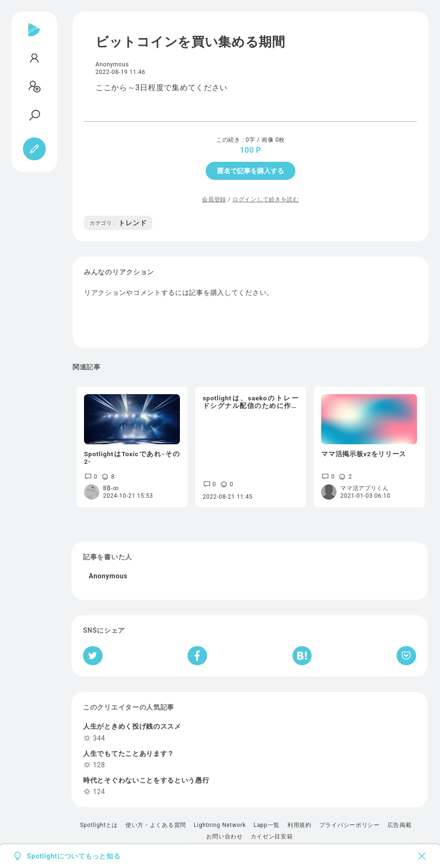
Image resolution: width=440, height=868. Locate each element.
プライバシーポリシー (350, 825)
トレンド (118, 223)
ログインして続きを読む (266, 199)
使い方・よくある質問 (156, 825)
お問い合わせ (224, 837)
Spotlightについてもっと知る (74, 856)
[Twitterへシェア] (93, 656)
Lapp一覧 (267, 825)
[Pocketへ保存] (406, 656)
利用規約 (299, 825)
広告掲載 (400, 825)
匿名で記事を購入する (251, 171)
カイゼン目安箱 (272, 837)
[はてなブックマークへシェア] (302, 656)
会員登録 (214, 199)
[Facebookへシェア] (197, 656)
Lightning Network (220, 825)
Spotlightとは (99, 825)
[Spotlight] (34, 37)
